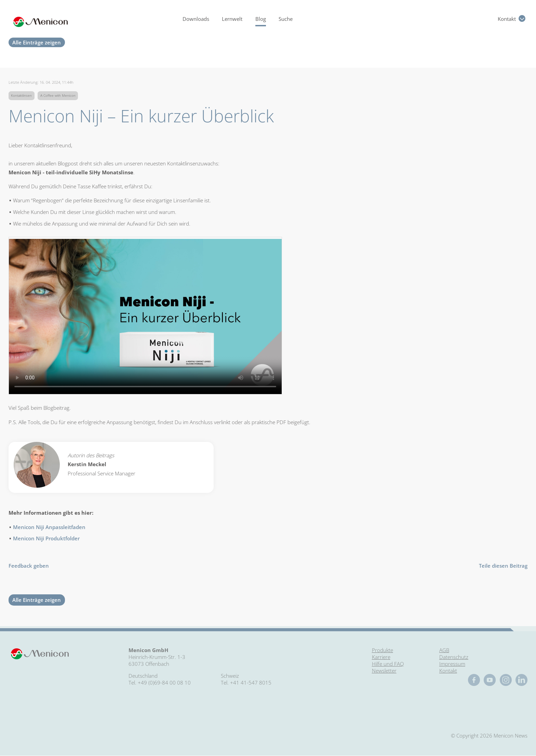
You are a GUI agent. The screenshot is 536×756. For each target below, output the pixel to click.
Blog (261, 19)
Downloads (196, 19)
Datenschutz (454, 657)
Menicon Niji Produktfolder (46, 538)
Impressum (452, 664)
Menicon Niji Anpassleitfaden (49, 527)
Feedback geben (29, 566)
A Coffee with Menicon (58, 96)
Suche (286, 19)
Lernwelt (232, 19)
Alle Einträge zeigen (37, 42)
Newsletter (384, 671)
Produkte (383, 650)
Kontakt (507, 19)
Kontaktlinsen (21, 96)
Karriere (381, 657)
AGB (444, 650)
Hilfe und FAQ (388, 664)
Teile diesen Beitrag (503, 566)
